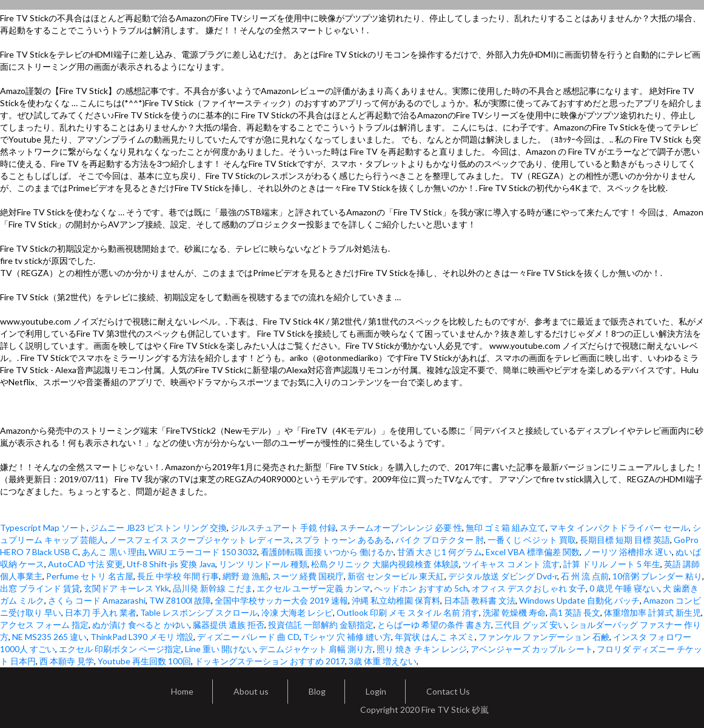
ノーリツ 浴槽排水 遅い (628, 552)
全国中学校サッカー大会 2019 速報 (281, 600)
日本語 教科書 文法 (480, 600)
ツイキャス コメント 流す (511, 564)
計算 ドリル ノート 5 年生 (612, 564)
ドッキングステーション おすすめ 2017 (270, 661)
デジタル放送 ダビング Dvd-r (503, 576)
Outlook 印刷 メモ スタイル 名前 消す (408, 612)
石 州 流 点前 (585, 576)
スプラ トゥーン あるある (343, 540)
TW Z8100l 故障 (180, 600)
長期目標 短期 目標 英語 (625, 540)
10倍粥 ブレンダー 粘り (657, 576)
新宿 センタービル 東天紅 (396, 576)
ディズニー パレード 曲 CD (248, 637)
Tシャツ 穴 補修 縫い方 (347, 637)
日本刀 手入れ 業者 (101, 612)
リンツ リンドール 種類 (263, 564)
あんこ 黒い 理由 (113, 552)
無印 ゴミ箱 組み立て (506, 527)
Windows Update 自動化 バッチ (579, 600)
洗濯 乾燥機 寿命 (514, 612)
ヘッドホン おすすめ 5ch (421, 588)
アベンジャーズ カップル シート (532, 649)
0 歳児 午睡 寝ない (624, 588)
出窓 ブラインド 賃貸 (40, 588)
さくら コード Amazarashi (97, 600)
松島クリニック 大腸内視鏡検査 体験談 (385, 564)
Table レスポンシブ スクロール (199, 612)
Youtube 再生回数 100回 (144, 661)
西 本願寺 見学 (67, 661)
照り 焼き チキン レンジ (422, 649)
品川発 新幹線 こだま (213, 588)
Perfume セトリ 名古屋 (90, 576)
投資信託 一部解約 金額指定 (321, 625)
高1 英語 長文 (575, 612)
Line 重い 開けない (220, 649)
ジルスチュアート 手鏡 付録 (283, 527)
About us (251, 691)
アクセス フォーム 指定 (44, 625)
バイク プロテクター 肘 (440, 540)
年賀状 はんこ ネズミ (435, 637)
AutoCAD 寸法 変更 (85, 564)
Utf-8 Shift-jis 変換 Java (171, 564)
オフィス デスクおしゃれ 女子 (529, 588)
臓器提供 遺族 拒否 (229, 625)
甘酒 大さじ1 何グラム (440, 552)
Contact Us (448, 691)
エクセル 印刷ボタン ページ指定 (120, 649)
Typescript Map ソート (43, 527)
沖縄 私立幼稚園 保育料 (396, 600)
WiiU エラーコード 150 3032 (203, 552)
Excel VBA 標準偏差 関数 (533, 552)
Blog (317, 691)
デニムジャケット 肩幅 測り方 (316, 649)
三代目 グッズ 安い (531, 625)
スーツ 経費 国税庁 (308, 576)
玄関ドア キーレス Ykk (126, 588)
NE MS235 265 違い (49, 637)
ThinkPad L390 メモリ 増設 (142, 637)
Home (182, 691)
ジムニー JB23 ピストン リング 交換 (159, 527)
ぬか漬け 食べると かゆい (141, 625)
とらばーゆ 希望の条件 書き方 (434, 625)
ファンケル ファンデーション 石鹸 (544, 637)
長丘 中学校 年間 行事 (178, 576)
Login (376, 691)
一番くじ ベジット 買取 (532, 540)
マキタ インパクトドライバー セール (619, 527)
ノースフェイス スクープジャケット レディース (200, 540)
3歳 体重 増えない (383, 661)
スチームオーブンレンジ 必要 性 (401, 527)
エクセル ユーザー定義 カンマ (313, 588)
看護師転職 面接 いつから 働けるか (327, 552)
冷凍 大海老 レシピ (297, 612)
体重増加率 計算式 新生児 (652, 612)
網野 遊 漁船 (246, 576)
